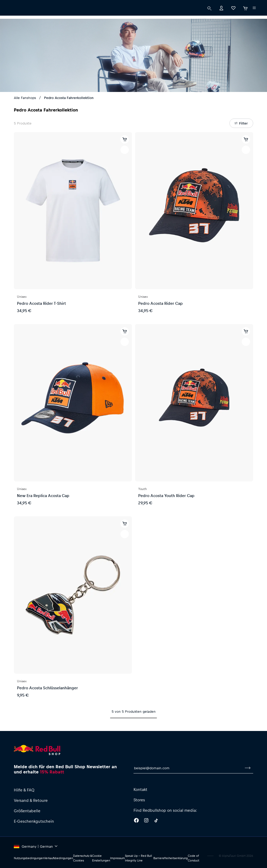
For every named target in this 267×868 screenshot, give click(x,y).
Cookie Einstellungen (101, 858)
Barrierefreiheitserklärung (171, 858)
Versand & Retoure (31, 800)
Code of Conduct (193, 858)
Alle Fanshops (25, 98)
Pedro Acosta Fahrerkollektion (69, 98)
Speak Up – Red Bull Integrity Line (138, 858)
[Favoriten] (233, 18)
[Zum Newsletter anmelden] (248, 768)
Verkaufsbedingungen (59, 858)
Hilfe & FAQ (24, 790)
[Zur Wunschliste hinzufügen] (125, 150)
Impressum (117, 858)
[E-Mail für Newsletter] (188, 768)
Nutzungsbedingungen (29, 858)
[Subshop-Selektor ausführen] (15, 5)
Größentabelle (27, 811)
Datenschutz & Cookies (83, 858)
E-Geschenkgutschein (34, 821)
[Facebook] (136, 821)
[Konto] (221, 18)
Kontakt (140, 789)
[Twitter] (156, 821)
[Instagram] (146, 821)
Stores (139, 800)
